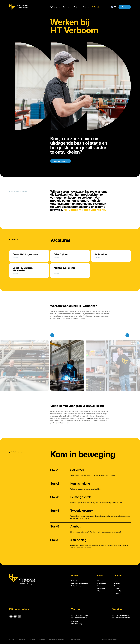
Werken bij (95, 7)
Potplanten (100, 581)
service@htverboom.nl (121, 618)
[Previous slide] (52, 335)
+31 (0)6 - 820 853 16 (121, 616)
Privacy (33, 639)
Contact (125, 7)
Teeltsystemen (76, 581)
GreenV (89, 418)
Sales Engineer (61, 255)
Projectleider (101, 255)
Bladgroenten (101, 589)
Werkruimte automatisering (80, 584)
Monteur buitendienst (64, 268)
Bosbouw (100, 586)
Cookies (42, 639)
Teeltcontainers (76, 586)
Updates (117, 589)
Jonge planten (101, 584)
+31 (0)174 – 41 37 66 (79, 616)
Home (116, 581)
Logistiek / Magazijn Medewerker (23, 269)
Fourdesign (114, 639)
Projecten (77, 7)
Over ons (86, 7)
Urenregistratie (76, 639)
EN (114, 7)
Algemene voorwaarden (57, 639)
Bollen (99, 591)
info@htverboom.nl (79, 618)
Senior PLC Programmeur (25, 255)
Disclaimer (22, 639)
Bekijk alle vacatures (61, 161)
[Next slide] (127, 335)
